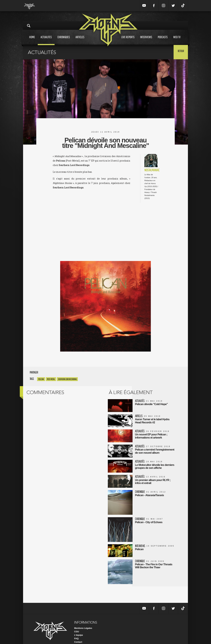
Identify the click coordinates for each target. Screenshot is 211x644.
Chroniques (64, 40)
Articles (80, 40)
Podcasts (163, 40)
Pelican (41, 379)
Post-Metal (51, 379)
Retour (180, 52)
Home (32, 40)
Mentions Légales (83, 622)
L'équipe (79, 629)
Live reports (128, 40)
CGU (77, 625)
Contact (78, 636)
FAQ (76, 632)
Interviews (146, 40)
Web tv (177, 40)
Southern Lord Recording (67, 379)
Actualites (46, 40)
